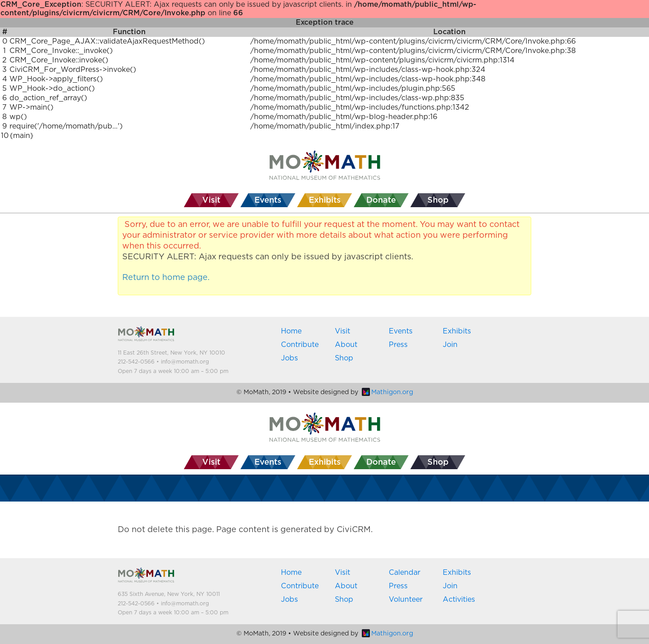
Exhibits (457, 331)
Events (401, 331)
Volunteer (406, 600)
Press (398, 345)
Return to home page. (166, 278)
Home (291, 331)
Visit (342, 331)
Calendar (405, 573)
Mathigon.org (387, 392)
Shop (344, 358)
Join (450, 345)
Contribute (300, 345)
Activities (459, 600)
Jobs (289, 358)
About (346, 345)
